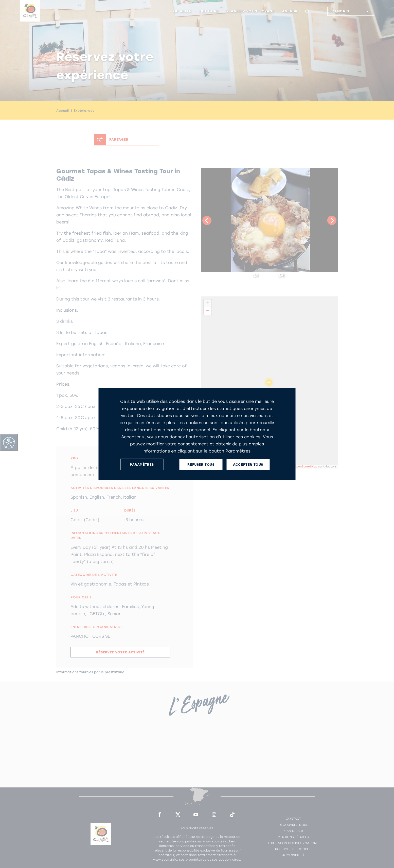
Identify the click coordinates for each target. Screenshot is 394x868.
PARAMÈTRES (142, 464)
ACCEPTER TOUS (248, 464)
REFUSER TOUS (201, 464)
